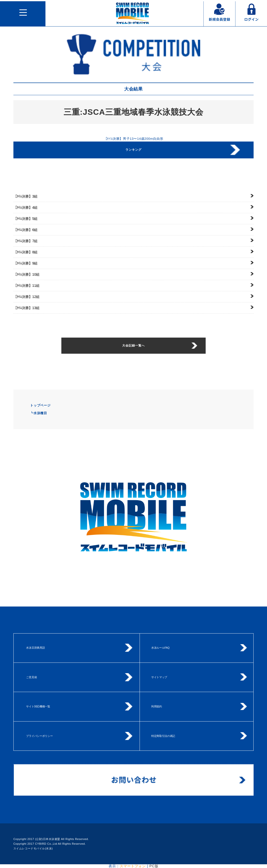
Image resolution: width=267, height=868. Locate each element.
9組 (26, 263)
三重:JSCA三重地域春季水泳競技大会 (134, 112)
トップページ (40, 405)
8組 (26, 252)
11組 (26, 286)
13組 (26, 308)
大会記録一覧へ (133, 346)
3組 (26, 196)
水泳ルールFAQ (160, 648)
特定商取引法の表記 (163, 736)
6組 (26, 230)
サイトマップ (159, 677)
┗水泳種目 (38, 413)
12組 (26, 297)
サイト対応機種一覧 (38, 706)
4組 (26, 207)
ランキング (133, 150)
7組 (26, 241)
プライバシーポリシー (39, 736)
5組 (26, 219)
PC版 (154, 866)
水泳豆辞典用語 (35, 648)
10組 (26, 274)
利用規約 (157, 706)
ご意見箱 (31, 677)
